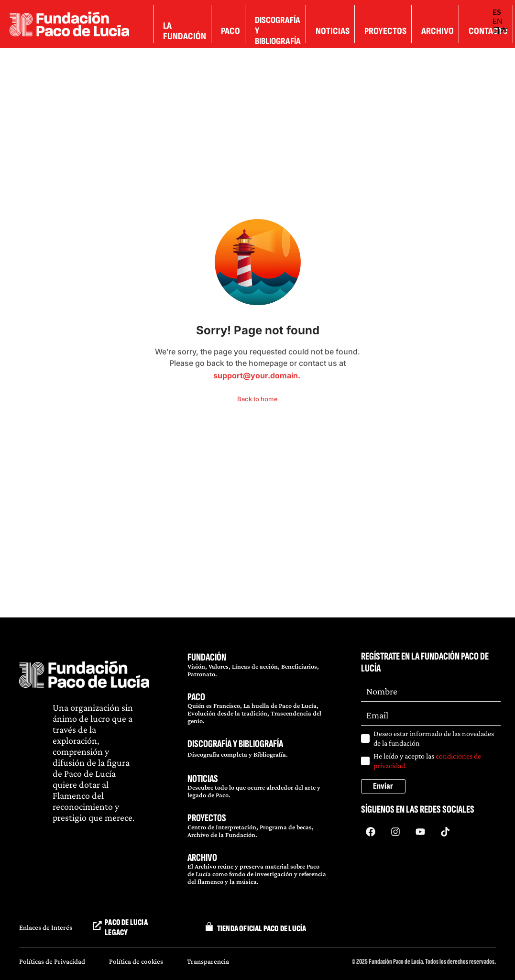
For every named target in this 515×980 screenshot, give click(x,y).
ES (497, 12)
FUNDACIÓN (207, 657)
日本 (500, 30)
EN (498, 21)
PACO (196, 697)
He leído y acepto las (427, 761)
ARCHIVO (202, 858)
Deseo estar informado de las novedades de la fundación (434, 738)
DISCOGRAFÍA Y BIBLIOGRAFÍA (235, 744)
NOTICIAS (203, 779)
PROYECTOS (207, 818)
